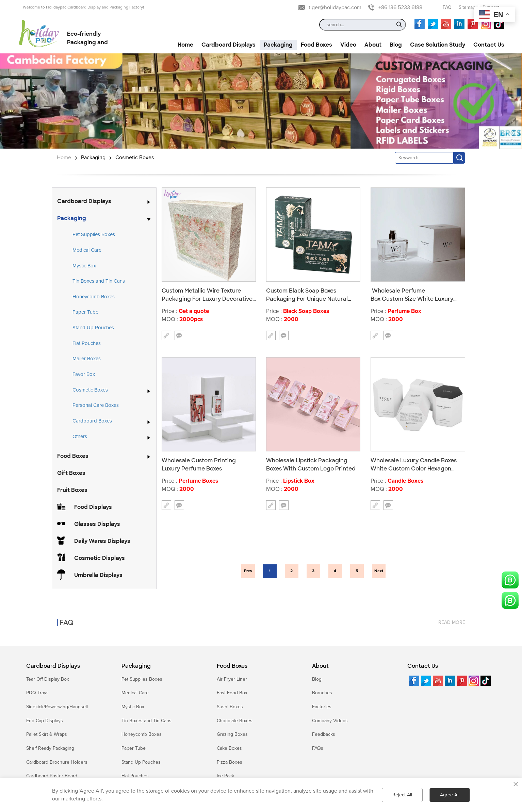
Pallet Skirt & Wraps (47, 734)
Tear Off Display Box (48, 679)
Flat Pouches (87, 343)
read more (452, 616)
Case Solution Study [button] (438, 45)
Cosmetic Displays (100, 558)
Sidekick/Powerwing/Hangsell (57, 707)
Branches (322, 693)
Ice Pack (225, 776)
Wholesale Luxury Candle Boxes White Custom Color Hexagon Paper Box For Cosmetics (414, 464)
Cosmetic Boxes (135, 158)
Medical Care (87, 250)
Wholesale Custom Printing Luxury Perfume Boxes (199, 464)
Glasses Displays (97, 524)
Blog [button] (396, 45)
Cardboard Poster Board (52, 776)
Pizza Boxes (230, 762)
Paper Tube (85, 312)
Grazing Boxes (232, 734)
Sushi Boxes (230, 707)
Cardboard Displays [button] (229, 45)
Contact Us (423, 666)
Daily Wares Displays (102, 541)
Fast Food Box (232, 693)
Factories (322, 707)
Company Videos (330, 721)
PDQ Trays (37, 693)
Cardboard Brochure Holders (57, 762)
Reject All (402, 795)
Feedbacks (324, 734)
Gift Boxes (71, 473)
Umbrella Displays (98, 575)
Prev (248, 571)
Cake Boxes (229, 748)
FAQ (447, 7)
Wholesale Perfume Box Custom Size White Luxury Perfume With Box (412, 295)
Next (379, 571)
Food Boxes (73, 456)
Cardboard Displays (84, 201)
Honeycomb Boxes (94, 297)
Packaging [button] (278, 45)
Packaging (93, 158)
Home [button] (185, 45)
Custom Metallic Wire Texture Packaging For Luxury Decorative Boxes (207, 295)
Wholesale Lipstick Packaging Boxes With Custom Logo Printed (311, 464)
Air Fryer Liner (232, 679)
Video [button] (348, 45)
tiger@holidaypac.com (335, 7)
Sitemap (467, 7)
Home (64, 158)
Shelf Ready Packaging (50, 748)
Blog (317, 679)
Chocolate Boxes (235, 721)
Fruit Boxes (72, 490)
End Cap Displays (45, 721)
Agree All (450, 795)
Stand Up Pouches (93, 328)
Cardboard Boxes (92, 421)
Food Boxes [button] (316, 45)
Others (80, 437)
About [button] (373, 45)
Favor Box (84, 374)
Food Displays (93, 507)
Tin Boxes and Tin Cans (99, 281)
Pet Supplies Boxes (94, 234)
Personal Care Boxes (96, 405)
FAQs (318, 748)
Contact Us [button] (489, 45)
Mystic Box (84, 266)
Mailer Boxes (87, 359)
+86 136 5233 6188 (400, 7)
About (320, 666)
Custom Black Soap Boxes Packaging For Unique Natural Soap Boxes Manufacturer (307, 295)
